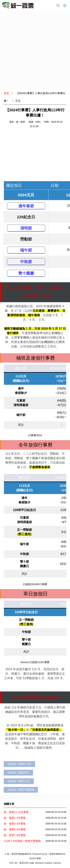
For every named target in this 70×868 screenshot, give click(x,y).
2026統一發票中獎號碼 (21, 790)
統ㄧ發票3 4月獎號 (15, 824)
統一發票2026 (22, 863)
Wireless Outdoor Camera (48, 863)
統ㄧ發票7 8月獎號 (15, 835)
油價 (32, 863)
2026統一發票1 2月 (19, 781)
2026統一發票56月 (18, 773)
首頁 (6, 93)
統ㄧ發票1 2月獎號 (15, 818)
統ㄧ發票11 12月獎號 (16, 812)
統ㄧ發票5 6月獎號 (15, 829)
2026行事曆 (35, 858)
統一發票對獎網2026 (55, 854)
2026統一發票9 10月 (19, 764)
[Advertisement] (35, 50)
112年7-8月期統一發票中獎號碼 (22, 841)
